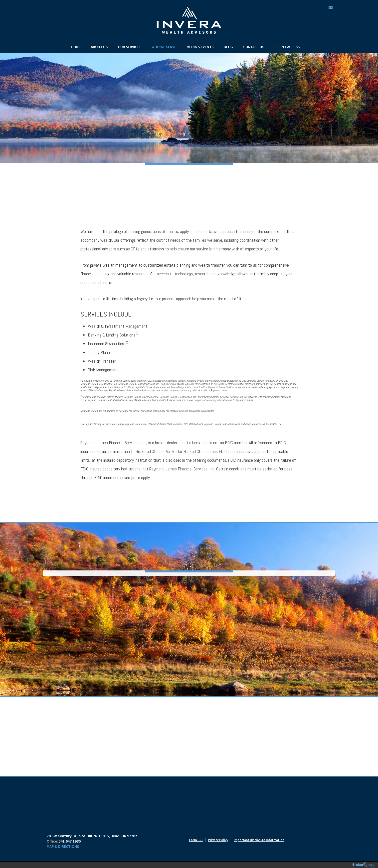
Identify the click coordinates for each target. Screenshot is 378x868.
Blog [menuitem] (228, 47)
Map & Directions (63, 846)
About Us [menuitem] (99, 47)
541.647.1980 (70, 841)
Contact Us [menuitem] (254, 47)
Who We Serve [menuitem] (164, 47)
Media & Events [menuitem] (200, 47)
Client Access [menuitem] (287, 47)
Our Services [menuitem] (130, 47)
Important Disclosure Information (259, 840)
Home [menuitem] (76, 47)
